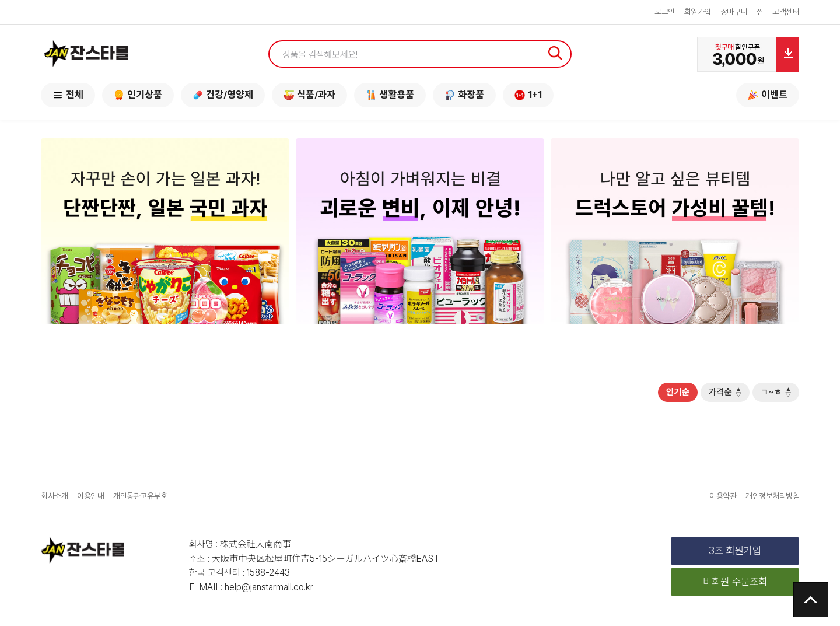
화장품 (464, 95)
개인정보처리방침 (772, 499)
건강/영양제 (223, 95)
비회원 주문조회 (735, 584)
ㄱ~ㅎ (773, 393)
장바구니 (734, 12)
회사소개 (54, 499)
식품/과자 (309, 95)
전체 (68, 95)
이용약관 (723, 499)
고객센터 (786, 12)
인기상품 (138, 95)
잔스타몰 (86, 54)
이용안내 (90, 499)
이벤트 (768, 95)
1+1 (528, 95)
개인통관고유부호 (140, 499)
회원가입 (698, 12)
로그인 (665, 12)
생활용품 (390, 95)
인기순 (664, 393)
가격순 (717, 393)
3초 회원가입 (735, 553)
